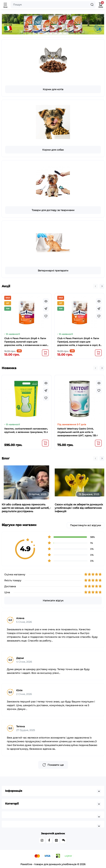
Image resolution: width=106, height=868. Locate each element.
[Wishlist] (46, 316)
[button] (41, 34)
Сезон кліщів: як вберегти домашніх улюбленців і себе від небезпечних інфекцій (79, 508)
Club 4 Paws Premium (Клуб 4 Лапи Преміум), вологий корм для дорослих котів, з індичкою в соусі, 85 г (79, 342)
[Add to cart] (45, 353)
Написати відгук (53, 601)
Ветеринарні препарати (53, 271)
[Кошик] (101, 5)
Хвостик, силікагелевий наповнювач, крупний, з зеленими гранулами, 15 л (26, 430)
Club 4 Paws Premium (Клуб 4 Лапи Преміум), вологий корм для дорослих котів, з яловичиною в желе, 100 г (26, 342)
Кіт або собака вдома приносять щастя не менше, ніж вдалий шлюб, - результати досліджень (26, 508)
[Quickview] (46, 301)
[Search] (92, 5)
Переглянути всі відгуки (86, 525)
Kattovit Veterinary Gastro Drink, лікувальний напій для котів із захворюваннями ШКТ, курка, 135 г (77, 432)
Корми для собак (53, 150)
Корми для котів (53, 89)
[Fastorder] (46, 309)
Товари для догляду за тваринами (53, 210)
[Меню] (5, 5)
